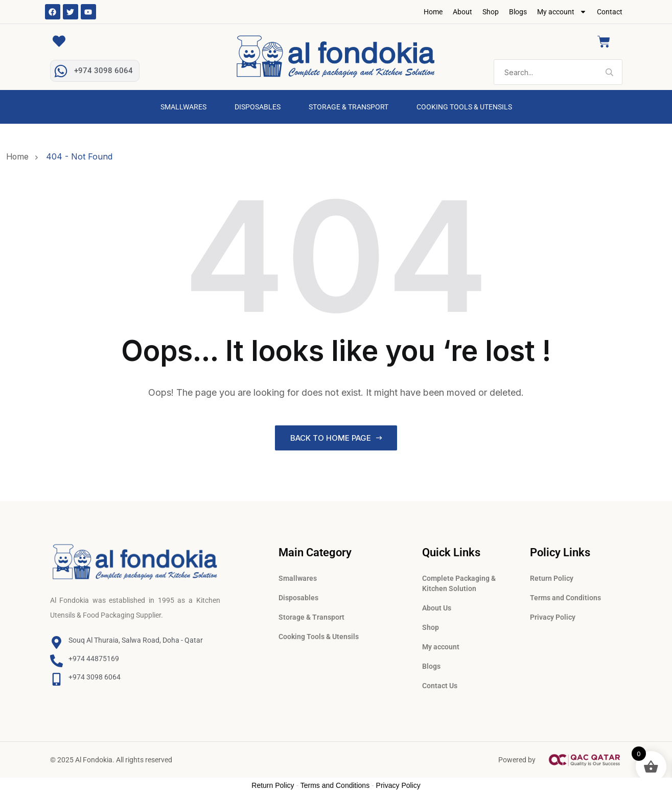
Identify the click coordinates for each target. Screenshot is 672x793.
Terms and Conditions (565, 598)
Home (433, 12)
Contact (610, 12)
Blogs (518, 12)
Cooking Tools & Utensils (464, 107)
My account (562, 12)
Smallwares (183, 107)
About (462, 12)
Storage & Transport (349, 107)
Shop (491, 12)
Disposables (258, 107)
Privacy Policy (553, 617)
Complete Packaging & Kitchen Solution (459, 583)
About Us (437, 608)
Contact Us (440, 686)
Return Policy (552, 578)
